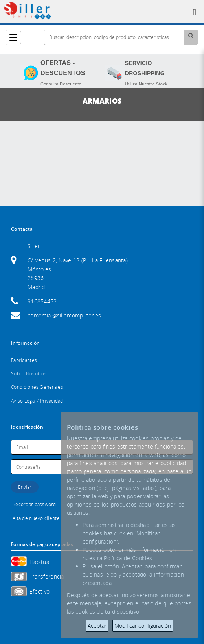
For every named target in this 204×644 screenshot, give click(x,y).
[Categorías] (13, 37)
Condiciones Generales (37, 387)
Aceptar (97, 626)
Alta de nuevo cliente (36, 518)
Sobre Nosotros (29, 374)
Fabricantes (24, 360)
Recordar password (34, 504)
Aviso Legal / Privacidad (37, 401)
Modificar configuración (143, 626)
